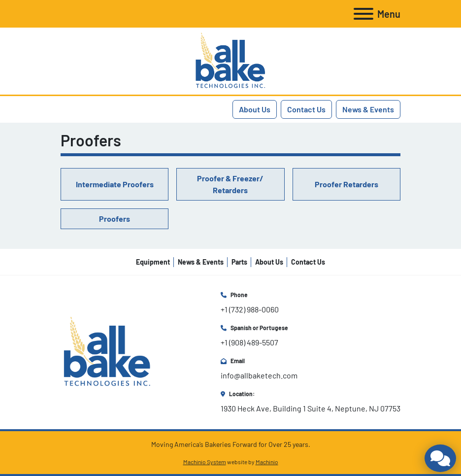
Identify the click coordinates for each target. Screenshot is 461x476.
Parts (239, 262)
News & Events (368, 109)
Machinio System (205, 462)
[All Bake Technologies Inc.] (107, 351)
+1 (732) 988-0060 (250, 309)
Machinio (267, 462)
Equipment (153, 262)
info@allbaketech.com (259, 375)
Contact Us (306, 109)
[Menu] (363, 14)
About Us (255, 109)
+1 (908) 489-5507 (249, 342)
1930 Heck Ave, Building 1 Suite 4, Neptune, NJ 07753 (311, 408)
